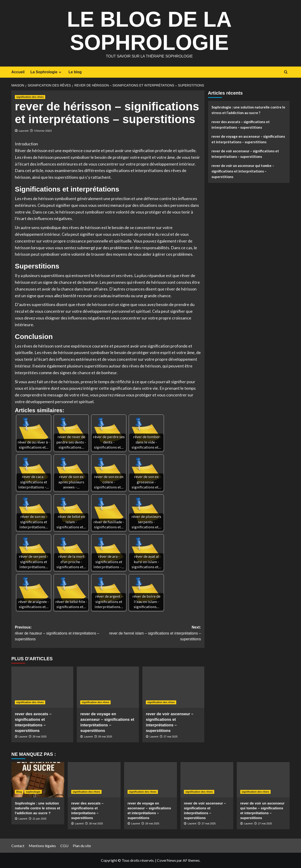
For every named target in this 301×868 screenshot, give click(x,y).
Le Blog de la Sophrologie (149, 30)
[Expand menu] (60, 72)
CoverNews (167, 860)
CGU (64, 846)
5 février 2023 (43, 131)
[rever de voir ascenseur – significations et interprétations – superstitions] (173, 687)
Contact (18, 846)
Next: (154, 634)
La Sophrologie (46, 72)
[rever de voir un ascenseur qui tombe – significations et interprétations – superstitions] (263, 780)
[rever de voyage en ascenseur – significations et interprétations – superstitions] (108, 687)
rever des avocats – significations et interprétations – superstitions (241, 124)
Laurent (24, 131)
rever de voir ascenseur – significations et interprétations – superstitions (245, 154)
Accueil (18, 72)
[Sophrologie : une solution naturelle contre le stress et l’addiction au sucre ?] (38, 780)
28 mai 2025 (40, 737)
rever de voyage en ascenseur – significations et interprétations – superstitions (248, 139)
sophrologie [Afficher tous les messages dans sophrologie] (33, 792)
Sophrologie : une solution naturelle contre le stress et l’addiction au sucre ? (248, 110)
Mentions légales (42, 846)
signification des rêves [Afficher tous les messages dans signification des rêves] (30, 97)
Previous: (61, 634)
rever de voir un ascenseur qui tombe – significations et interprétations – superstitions (243, 171)
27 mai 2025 (171, 737)
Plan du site (82, 846)
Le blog (75, 72)
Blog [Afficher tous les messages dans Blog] (19, 792)
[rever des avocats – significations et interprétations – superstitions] (42, 687)
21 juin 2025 (39, 819)
